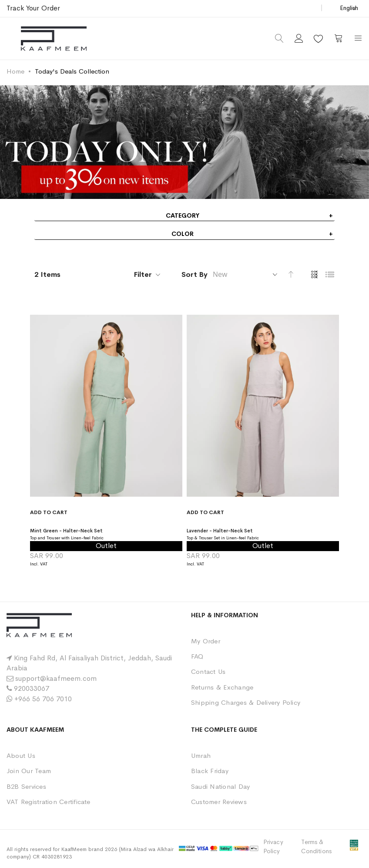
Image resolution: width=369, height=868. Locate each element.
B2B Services (26, 786)
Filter (143, 274)
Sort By (195, 274)
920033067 (32, 688)
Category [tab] (183, 215)
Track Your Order (33, 8)
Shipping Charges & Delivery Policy (246, 702)
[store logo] (54, 39)
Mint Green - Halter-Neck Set (81, 530)
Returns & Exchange (222, 687)
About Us (21, 755)
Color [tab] (183, 234)
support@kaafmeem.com (56, 678)
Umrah (201, 755)
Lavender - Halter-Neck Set (234, 530)
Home (15, 71)
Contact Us (208, 671)
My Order (206, 641)
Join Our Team (29, 771)
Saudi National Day (220, 786)
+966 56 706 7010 (43, 699)
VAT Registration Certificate (49, 802)
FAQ (197, 656)
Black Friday (210, 771)
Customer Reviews (219, 802)
